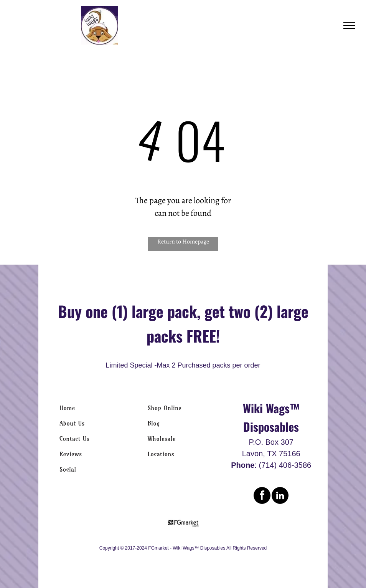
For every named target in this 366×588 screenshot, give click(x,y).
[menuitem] (95, 408)
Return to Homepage (183, 242)
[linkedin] (280, 496)
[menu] (349, 25)
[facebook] (262, 496)
